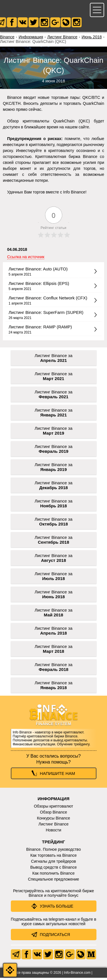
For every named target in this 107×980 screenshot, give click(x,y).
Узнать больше (57, 908)
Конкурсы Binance (53, 820)
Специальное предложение (53, 881)
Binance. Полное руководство (53, 852)
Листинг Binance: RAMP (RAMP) (40, 329)
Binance (7, 39)
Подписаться (55, 937)
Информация (31, 39)
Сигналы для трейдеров (53, 864)
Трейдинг (53, 844)
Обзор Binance (53, 814)
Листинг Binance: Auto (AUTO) (38, 271)
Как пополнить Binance (53, 875)
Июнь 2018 (92, 39)
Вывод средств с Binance (53, 870)
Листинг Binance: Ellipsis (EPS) (39, 286)
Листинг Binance (62, 39)
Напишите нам (57, 776)
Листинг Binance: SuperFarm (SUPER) (46, 315)
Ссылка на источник (26, 259)
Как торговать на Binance (53, 858)
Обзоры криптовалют (54, 808)
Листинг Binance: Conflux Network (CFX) (48, 300)
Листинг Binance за (53, 360)
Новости (53, 832)
